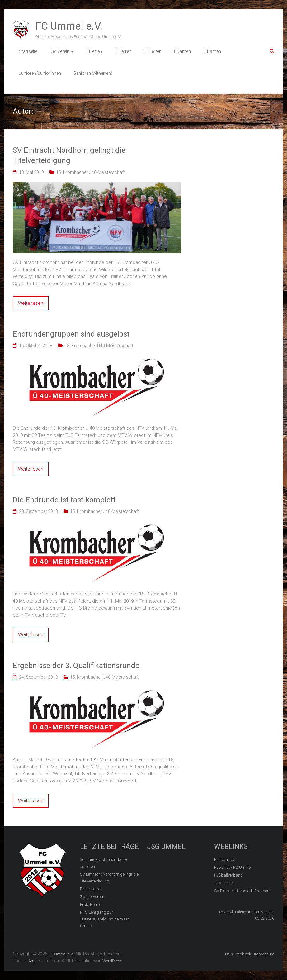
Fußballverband (228, 875)
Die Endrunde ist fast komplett (64, 500)
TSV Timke (223, 883)
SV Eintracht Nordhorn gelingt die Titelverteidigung (69, 155)
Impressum (264, 954)
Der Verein (60, 51)
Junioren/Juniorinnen (40, 73)
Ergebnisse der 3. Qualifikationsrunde (76, 666)
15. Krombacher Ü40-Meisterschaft (90, 172)
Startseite (28, 51)
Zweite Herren (92, 897)
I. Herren (94, 51)
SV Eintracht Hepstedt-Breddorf (242, 891)
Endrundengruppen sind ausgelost (71, 334)
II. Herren (123, 51)
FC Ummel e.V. (69, 26)
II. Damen (212, 51)
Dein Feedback (238, 954)
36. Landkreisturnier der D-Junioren (104, 863)
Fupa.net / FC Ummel (233, 867)
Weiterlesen (31, 303)
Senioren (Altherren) (93, 73)
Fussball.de (225, 860)
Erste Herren (91, 904)
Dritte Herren (91, 889)
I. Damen (182, 51)
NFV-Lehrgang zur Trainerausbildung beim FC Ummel (104, 919)
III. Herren (153, 51)
